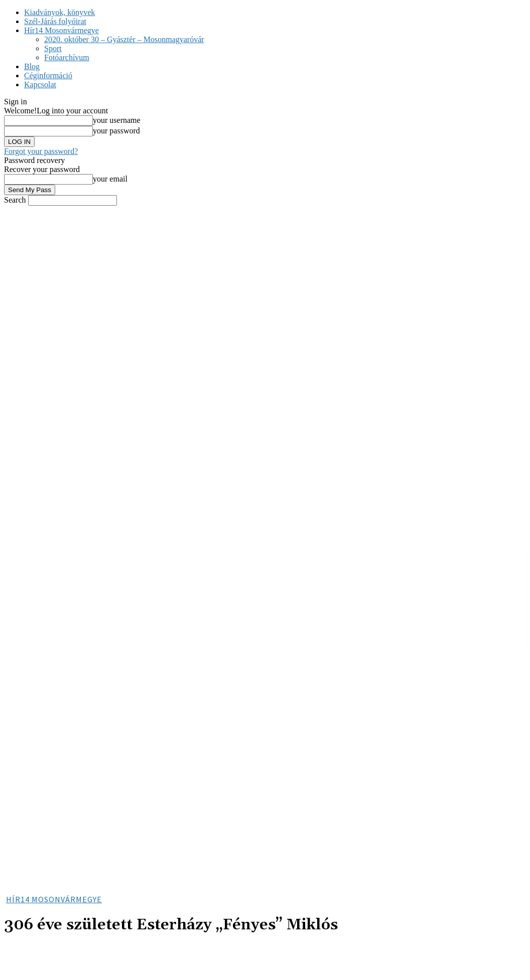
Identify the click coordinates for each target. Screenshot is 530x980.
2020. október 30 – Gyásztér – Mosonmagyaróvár (124, 39)
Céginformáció (48, 75)
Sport (53, 48)
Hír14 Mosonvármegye (61, 30)
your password (116, 131)
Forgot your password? (41, 151)
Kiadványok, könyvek (59, 12)
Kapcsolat (40, 85)
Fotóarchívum (67, 57)
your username (117, 120)
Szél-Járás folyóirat (55, 21)
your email (110, 179)
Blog (32, 66)
